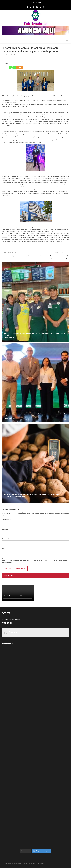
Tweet (6, 64)
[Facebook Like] (3, 64)
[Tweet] (3, 64)
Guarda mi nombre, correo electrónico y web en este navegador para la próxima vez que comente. (34, 561)
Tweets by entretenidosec (11, 619)
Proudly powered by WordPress (11, 863)
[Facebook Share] (2, 64)
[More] (20, 66)
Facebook (14, 632)
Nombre (5, 529)
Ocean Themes (40, 863)
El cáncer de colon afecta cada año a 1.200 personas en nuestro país (54, 257)
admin (4, 55)
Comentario (7, 519)
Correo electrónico (9, 539)
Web (3, 548)
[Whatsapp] (12, 66)
